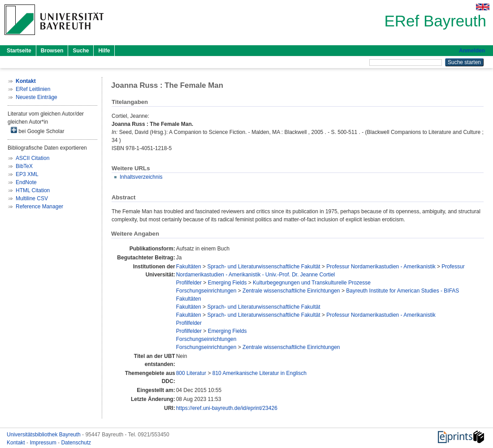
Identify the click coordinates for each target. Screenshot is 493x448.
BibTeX (24, 166)
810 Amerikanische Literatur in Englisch (259, 373)
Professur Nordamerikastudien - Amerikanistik (381, 267)
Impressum (44, 443)
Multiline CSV (32, 198)
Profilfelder (189, 283)
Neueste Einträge (37, 97)
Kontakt (17, 443)
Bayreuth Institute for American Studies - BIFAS (402, 291)
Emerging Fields (227, 283)
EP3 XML (27, 174)
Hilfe (104, 51)
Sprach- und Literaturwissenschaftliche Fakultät (264, 267)
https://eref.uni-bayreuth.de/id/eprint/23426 (227, 408)
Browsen (52, 51)
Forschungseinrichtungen (206, 291)
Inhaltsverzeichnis (141, 177)
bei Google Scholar (37, 131)
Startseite (19, 51)
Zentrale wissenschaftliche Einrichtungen (291, 291)
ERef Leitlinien (33, 89)
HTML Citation (33, 190)
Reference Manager (39, 207)
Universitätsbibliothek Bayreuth (44, 435)
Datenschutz (76, 443)
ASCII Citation (32, 158)
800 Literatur (191, 373)
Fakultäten (189, 267)
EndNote (26, 182)
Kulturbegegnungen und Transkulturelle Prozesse (312, 283)
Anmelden (472, 51)
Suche (81, 51)
